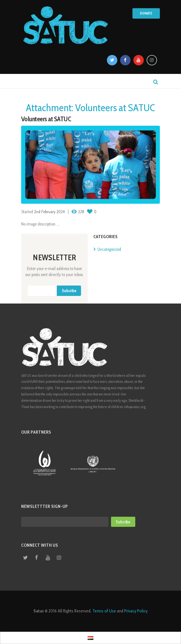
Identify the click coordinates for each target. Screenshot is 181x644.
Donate (146, 13)
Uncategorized (109, 249)
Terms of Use (104, 611)
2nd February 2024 (49, 212)
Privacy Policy (136, 611)
